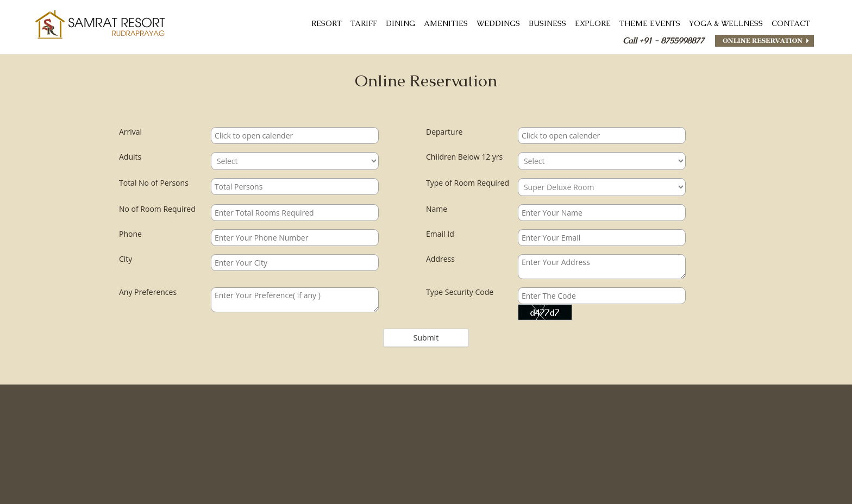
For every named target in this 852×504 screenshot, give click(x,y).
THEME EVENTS (650, 23)
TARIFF (364, 23)
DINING (400, 23)
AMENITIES (446, 23)
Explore (593, 23)
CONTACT (791, 23)
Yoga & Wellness (726, 23)
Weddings (498, 23)
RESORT (327, 23)
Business (547, 23)
